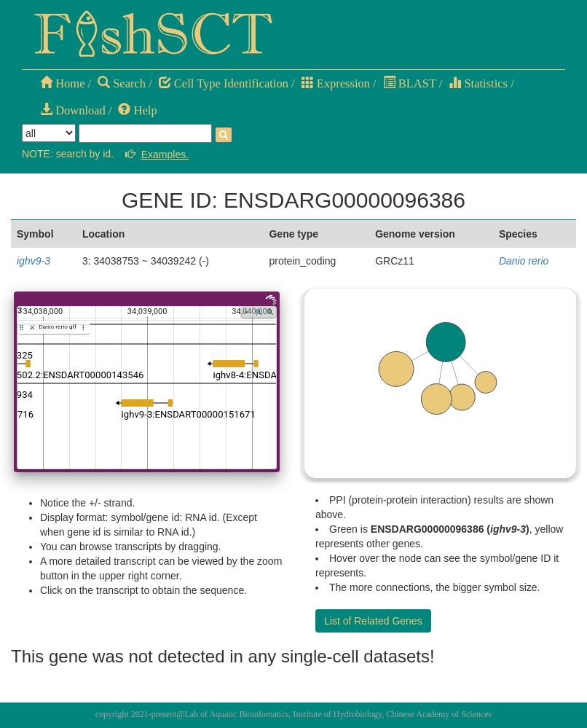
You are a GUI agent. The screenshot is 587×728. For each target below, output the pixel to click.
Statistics (478, 83)
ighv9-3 (34, 261)
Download (73, 110)
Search (122, 83)
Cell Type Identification (224, 83)
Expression (336, 83)
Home (62, 83)
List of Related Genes (373, 621)
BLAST (410, 83)
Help (137, 110)
